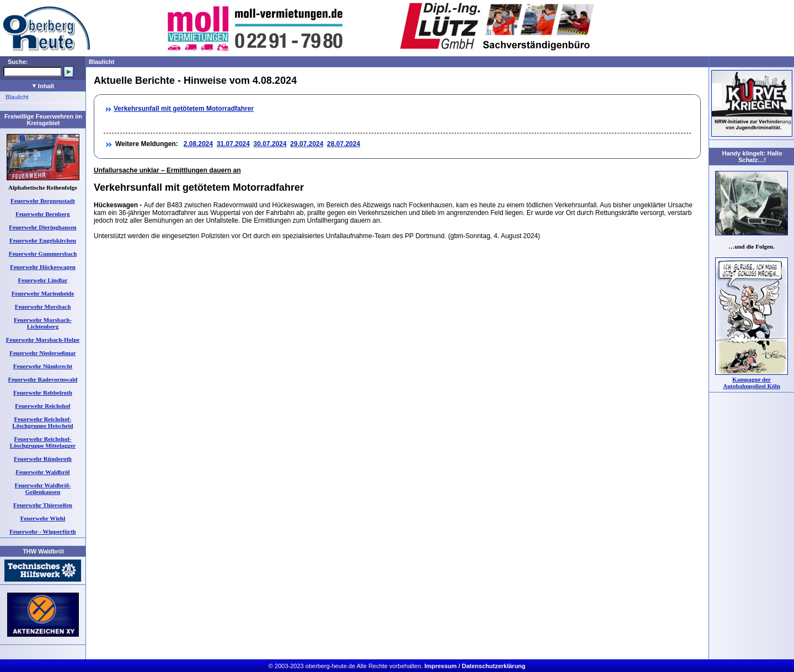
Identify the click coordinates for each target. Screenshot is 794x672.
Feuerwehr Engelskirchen (43, 240)
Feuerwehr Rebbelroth (43, 393)
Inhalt (43, 86)
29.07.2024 (307, 144)
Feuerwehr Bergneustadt (43, 201)
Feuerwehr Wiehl (43, 518)
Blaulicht (17, 97)
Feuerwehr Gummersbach (43, 254)
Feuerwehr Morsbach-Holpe (43, 340)
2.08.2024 (198, 144)
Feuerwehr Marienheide (43, 293)
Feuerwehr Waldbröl (42, 472)
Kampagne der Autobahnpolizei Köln (752, 383)
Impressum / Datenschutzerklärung (475, 666)
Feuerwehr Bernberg (42, 214)
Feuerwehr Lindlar (43, 280)
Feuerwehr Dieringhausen (42, 227)
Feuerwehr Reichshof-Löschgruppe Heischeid (42, 422)
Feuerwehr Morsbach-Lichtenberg (43, 323)
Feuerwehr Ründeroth (43, 459)
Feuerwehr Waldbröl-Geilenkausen (43, 488)
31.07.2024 (233, 144)
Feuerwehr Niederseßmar (42, 353)
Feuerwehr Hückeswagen (43, 267)
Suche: (18, 62)
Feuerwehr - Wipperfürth (42, 531)
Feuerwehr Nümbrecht (43, 366)
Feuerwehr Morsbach (43, 307)
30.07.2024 (270, 144)
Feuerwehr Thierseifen (43, 505)
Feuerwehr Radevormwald (43, 379)
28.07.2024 (344, 144)
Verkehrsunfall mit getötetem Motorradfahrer (184, 109)
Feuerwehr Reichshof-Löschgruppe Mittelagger (43, 442)
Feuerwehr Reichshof (42, 406)
